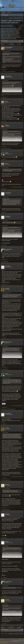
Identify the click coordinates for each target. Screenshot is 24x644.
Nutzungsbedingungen (15, 641)
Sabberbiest (8, 216)
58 (17, 44)
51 (8, 44)
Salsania (7, 542)
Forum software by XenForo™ (15, 642)
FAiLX (6, 101)
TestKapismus (4, 480)
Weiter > (20, 44)
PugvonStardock (4, 72)
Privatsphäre (22, 641)
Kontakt (20, 639)
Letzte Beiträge (5, 15)
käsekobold (8, 266)
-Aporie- (7, 153)
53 (11, 44)
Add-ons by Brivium (4, 643)
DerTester (7, 484)
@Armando (6, 394)
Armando (3, 262)
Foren (3, 13)
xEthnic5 (7, 125)
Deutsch (2, 639)
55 (14, 44)
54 (13, 44)
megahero (7, 514)
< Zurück (2, 44)
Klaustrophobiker (9, 47)
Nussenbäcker (8, 193)
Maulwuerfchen (8, 249)
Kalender (9, 12)
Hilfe (23, 639)
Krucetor (10, 72)
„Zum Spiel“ (13, 38)
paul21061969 (8, 76)
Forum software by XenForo (5, 642)
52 (10, 44)
